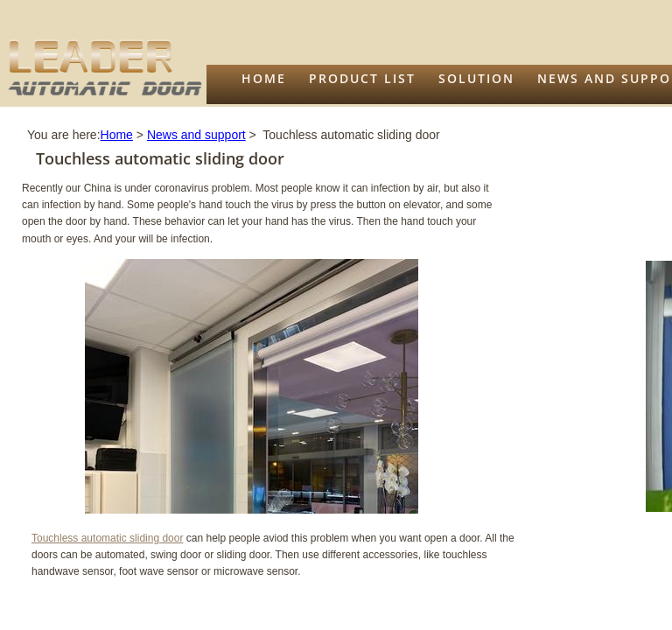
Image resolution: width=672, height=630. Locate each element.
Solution (476, 78)
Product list (362, 78)
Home (264, 78)
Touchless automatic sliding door (107, 538)
